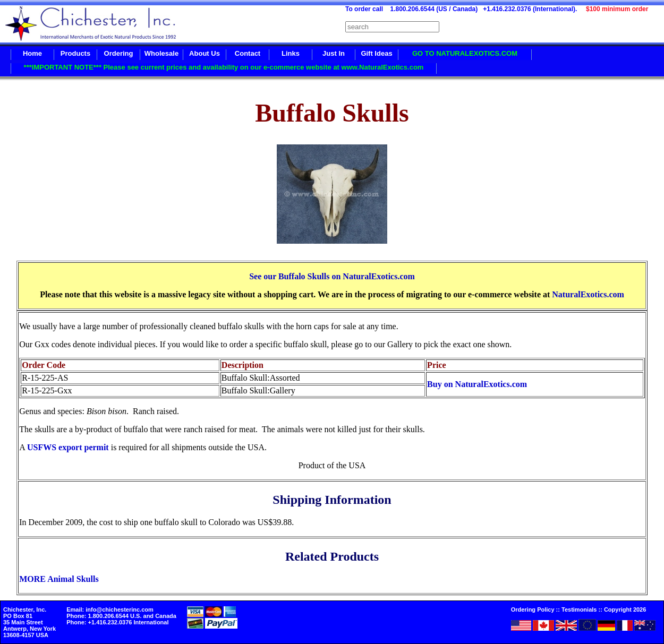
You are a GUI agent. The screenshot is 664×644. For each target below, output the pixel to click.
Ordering (119, 53)
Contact (248, 53)
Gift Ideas (376, 53)
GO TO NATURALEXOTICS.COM (465, 53)
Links (291, 53)
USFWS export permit (68, 447)
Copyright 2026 (625, 609)
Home (32, 53)
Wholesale (161, 53)
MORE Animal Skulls (59, 579)
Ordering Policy (533, 609)
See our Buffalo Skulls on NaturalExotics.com (332, 276)
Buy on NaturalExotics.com (477, 384)
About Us (205, 53)
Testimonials (579, 609)
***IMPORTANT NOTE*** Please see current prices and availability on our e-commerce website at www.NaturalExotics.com (224, 67)
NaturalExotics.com (588, 294)
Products (75, 53)
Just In (334, 53)
